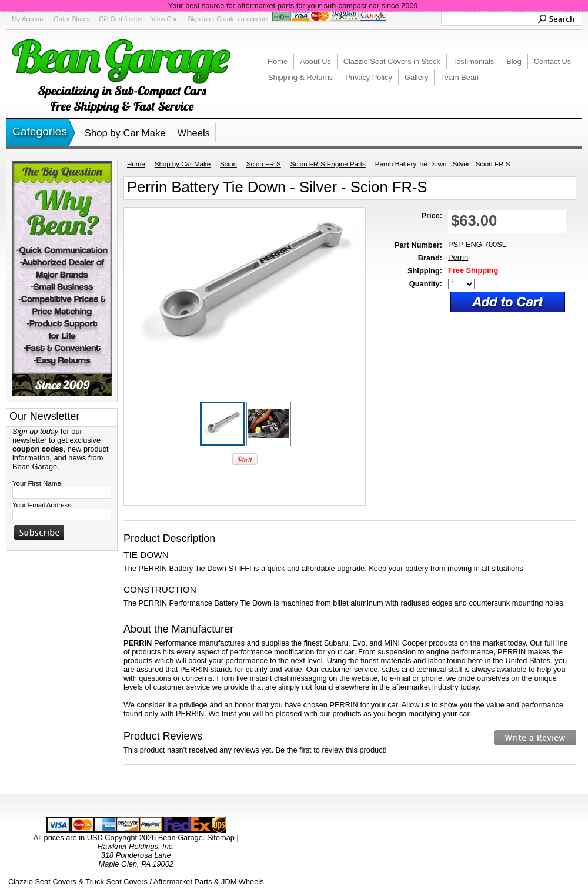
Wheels (193, 133)
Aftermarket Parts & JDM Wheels (209, 882)
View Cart (165, 19)
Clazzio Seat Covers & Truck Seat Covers (78, 882)
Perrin (458, 257)
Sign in (197, 19)
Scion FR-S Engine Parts (328, 164)
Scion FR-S (264, 164)
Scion (228, 164)
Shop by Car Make (125, 133)
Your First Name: (38, 483)
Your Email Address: (43, 505)
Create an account (243, 19)
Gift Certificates (121, 19)
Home (136, 164)
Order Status (72, 19)
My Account (28, 19)
